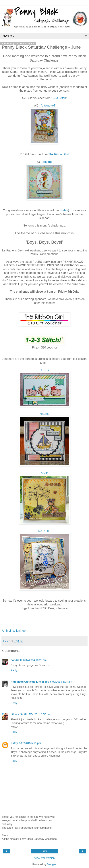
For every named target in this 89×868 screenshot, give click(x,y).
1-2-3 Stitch (59, 98)
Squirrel (48, 162)
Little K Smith (19, 714)
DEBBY (44, 370)
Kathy (14, 743)
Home (44, 851)
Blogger (52, 864)
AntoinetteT (48, 106)
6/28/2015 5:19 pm (30, 743)
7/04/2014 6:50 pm (40, 714)
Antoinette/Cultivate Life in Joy (30, 682)
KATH (44, 473)
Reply (14, 670)
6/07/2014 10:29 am (35, 660)
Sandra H (16, 660)
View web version (44, 858)
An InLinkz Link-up (14, 631)
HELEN (45, 414)
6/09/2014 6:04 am (61, 682)
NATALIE (44, 531)
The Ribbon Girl (58, 154)
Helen (64, 210)
